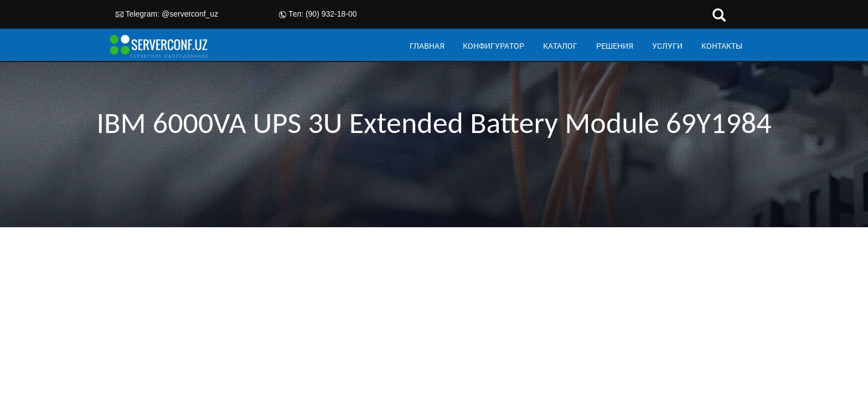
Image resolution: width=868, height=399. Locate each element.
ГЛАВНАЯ (427, 46)
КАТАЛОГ (560, 46)
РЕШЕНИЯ (615, 46)
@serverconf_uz (190, 14)
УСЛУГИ (667, 46)
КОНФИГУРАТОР (494, 46)
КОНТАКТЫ (722, 46)
